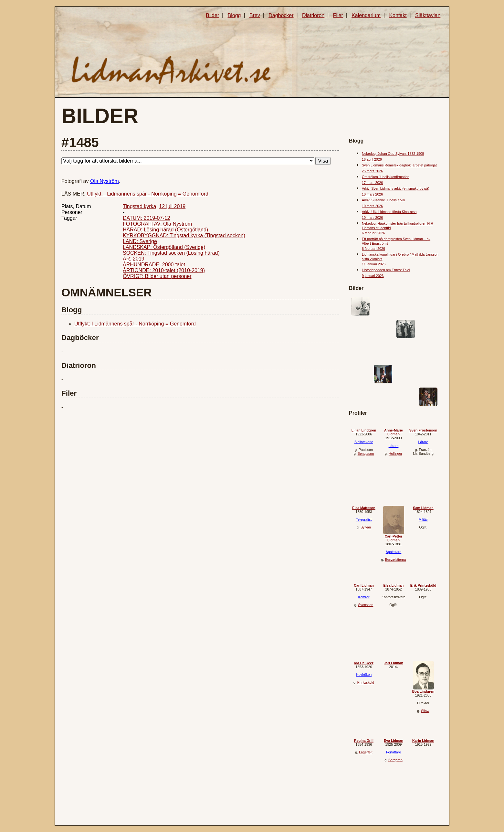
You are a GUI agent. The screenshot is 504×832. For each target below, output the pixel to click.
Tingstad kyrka (139, 206)
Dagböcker (281, 15)
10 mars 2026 (372, 194)
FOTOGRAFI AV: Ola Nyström (157, 224)
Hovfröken (364, 675)
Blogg (234, 15)
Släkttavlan (428, 15)
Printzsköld (366, 682)
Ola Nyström (105, 181)
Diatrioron (313, 15)
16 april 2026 (372, 159)
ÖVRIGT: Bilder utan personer (157, 276)
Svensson (366, 605)
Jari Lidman (394, 663)
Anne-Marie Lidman (394, 432)
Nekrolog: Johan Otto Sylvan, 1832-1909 (393, 154)
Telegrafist (364, 519)
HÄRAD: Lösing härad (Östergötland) (165, 230)
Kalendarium (366, 15)
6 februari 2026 (373, 233)
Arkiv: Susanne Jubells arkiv (383, 200)
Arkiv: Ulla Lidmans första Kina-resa (389, 212)
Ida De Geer (364, 663)
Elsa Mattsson (364, 508)
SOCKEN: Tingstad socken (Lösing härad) (171, 253)
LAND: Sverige (140, 241)
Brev (255, 15)
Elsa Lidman (394, 585)
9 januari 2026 (373, 276)
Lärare (394, 446)
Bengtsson (366, 453)
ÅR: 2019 (134, 259)
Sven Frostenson (423, 430)
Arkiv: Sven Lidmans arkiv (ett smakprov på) (395, 188)
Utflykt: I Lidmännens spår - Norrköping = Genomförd (148, 194)
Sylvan (366, 527)
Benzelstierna (396, 560)
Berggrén (395, 760)
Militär (423, 519)
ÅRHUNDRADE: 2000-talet (154, 265)
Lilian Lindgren (364, 430)
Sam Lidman (423, 508)
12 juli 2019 (172, 206)
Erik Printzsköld (423, 585)
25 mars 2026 (372, 171)
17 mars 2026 (372, 183)
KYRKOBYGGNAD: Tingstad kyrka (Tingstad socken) (184, 235)
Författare (394, 752)
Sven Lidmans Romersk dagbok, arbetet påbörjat (399, 165)
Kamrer (364, 597)
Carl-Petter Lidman (394, 538)
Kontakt (398, 15)
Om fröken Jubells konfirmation (386, 177)
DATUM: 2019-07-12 (146, 218)
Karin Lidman (423, 741)
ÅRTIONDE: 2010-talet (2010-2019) (164, 270)
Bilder (212, 15)
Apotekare (394, 552)
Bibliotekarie (364, 442)
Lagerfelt (366, 752)
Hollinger (395, 453)
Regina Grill (364, 741)
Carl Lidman (364, 585)
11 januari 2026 (374, 264)
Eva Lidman (394, 741)
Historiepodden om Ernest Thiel (386, 270)
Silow (425, 711)
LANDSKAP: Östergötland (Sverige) (164, 247)
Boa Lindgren (423, 691)
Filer (338, 15)
